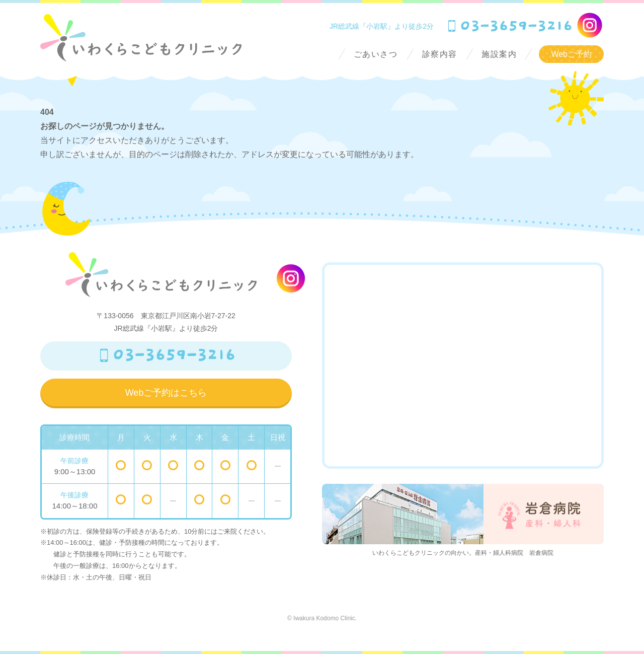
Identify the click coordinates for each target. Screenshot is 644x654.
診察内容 (440, 54)
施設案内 (499, 54)
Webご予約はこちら (166, 393)
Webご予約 (571, 54)
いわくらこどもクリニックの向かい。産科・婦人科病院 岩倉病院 (463, 520)
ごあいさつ (376, 54)
